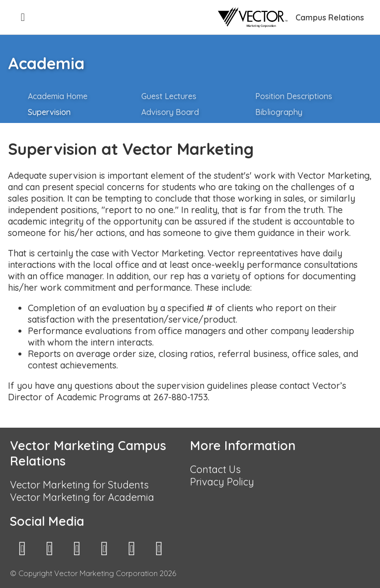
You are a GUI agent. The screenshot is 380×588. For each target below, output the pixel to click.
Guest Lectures (169, 96)
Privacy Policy (222, 482)
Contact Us (215, 469)
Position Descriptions (294, 96)
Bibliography (279, 112)
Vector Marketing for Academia (82, 497)
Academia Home (58, 96)
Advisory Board (170, 112)
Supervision (49, 112)
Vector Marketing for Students (79, 485)
